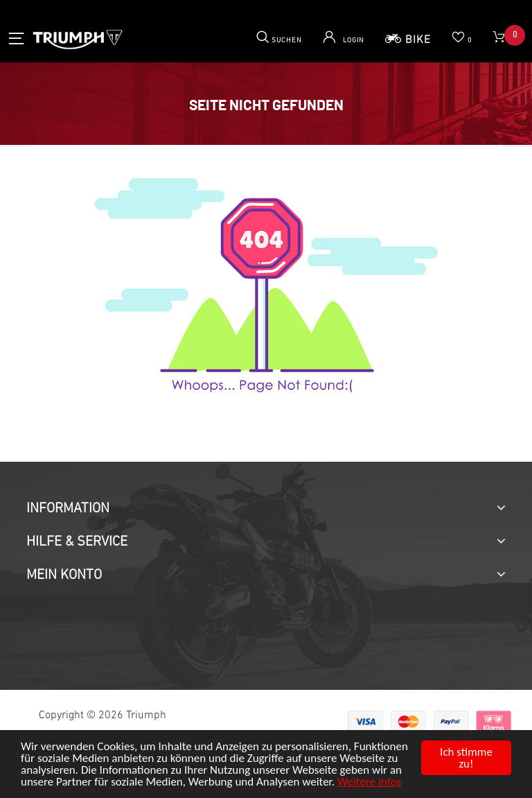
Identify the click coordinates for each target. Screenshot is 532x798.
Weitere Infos (369, 782)
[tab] (266, 509)
